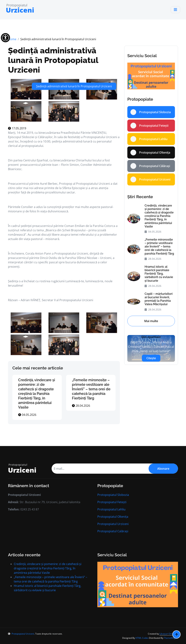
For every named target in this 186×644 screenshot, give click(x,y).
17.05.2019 (17, 128)
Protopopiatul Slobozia (113, 495)
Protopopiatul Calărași (113, 531)
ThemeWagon (171, 638)
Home (12, 39)
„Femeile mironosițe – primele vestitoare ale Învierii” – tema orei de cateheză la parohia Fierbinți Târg (91, 389)
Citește (151, 358)
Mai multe (151, 321)
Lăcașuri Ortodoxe (169, 634)
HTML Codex (142, 638)
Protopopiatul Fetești (112, 502)
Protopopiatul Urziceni (113, 524)
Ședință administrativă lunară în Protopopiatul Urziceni (53, 60)
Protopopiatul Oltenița (113, 517)
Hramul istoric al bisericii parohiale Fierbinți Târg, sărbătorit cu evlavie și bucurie (159, 274)
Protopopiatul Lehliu (111, 509)
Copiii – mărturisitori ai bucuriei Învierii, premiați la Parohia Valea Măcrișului (159, 299)
